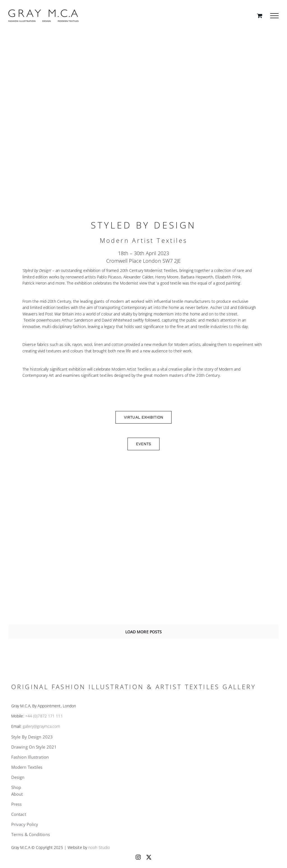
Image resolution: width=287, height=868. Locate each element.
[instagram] (138, 857)
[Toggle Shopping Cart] (260, 16)
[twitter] (149, 857)
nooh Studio (99, 847)
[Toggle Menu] (274, 16)
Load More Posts (144, 632)
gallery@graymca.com (41, 726)
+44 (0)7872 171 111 (44, 716)
